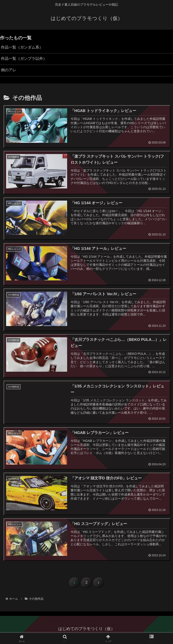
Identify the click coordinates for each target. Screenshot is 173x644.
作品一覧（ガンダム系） (23, 48)
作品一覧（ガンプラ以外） (25, 60)
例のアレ (9, 72)
